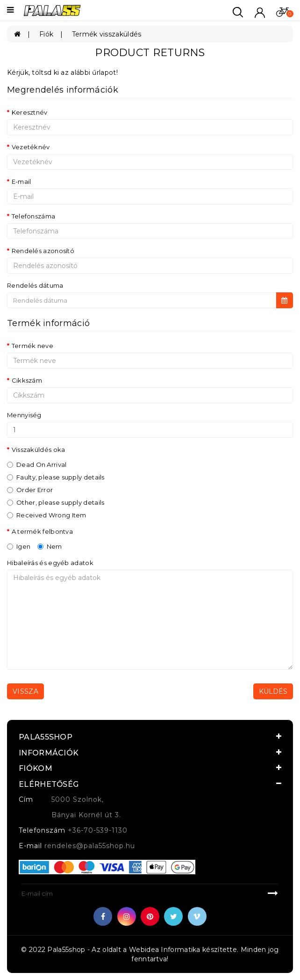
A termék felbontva (42, 531)
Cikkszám (27, 380)
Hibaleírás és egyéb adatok (50, 563)
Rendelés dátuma (35, 285)
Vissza (25, 691)
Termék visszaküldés (107, 34)
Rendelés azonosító (43, 251)
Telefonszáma (34, 216)
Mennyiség (24, 415)
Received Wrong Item (47, 515)
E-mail (21, 181)
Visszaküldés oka (39, 450)
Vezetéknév (31, 147)
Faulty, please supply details (56, 477)
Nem (50, 546)
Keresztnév (30, 112)
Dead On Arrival (37, 465)
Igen (19, 546)
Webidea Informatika (165, 950)
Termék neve (32, 346)
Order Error (30, 490)
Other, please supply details (56, 502)
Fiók (46, 34)
